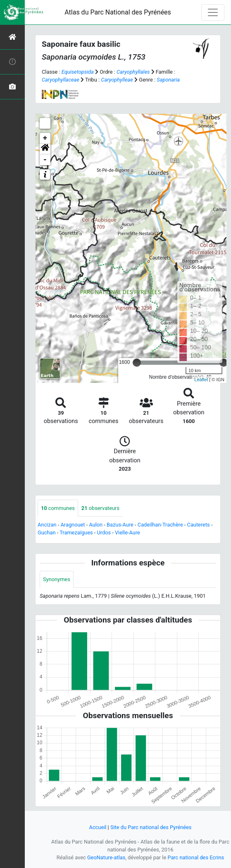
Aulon (96, 525)
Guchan (47, 533)
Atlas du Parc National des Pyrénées (118, 12)
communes (58, 508)
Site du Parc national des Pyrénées (151, 827)
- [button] (45, 160)
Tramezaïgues (76, 533)
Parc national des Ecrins (196, 857)
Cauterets (199, 525)
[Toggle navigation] (213, 12)
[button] (45, 149)
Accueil (98, 827)
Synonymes (57, 579)
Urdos (104, 533)
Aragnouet (73, 525)
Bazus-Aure (120, 525)
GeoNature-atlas (106, 857)
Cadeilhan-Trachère (160, 525)
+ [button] (45, 138)
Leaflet (201, 380)
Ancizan (47, 525)
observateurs (100, 508)
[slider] (137, 363)
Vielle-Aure (127, 533)
